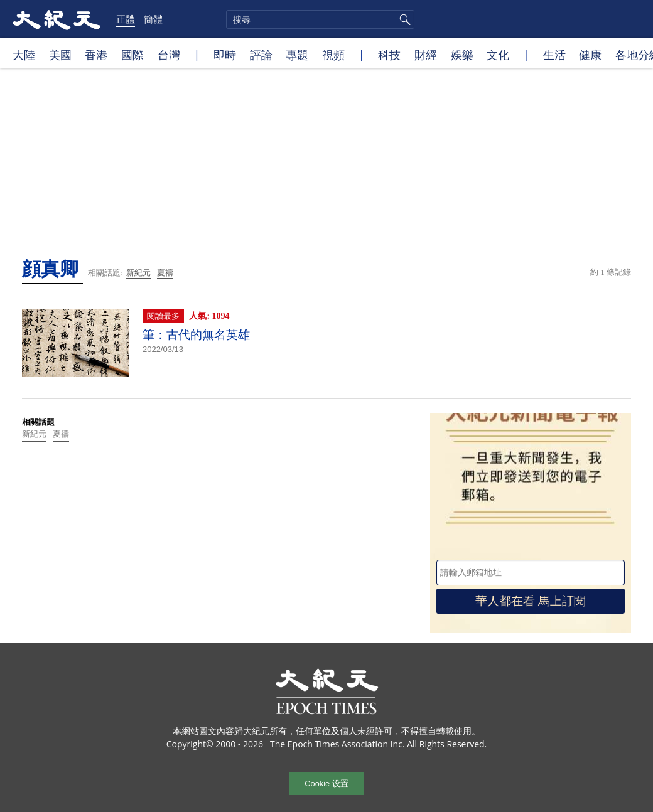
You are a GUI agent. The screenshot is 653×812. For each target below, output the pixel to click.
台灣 (169, 55)
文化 (498, 55)
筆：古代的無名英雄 (196, 335)
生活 (554, 55)
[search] (320, 19)
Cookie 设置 (326, 783)
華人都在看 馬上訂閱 (531, 601)
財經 (426, 55)
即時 (225, 55)
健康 (590, 55)
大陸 (24, 55)
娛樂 (462, 55)
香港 (96, 55)
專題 (297, 55)
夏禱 (165, 273)
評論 (261, 55)
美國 (60, 55)
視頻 (333, 55)
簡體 (153, 19)
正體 (126, 19)
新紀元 (138, 273)
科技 (389, 55)
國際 (132, 55)
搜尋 (403, 19)
